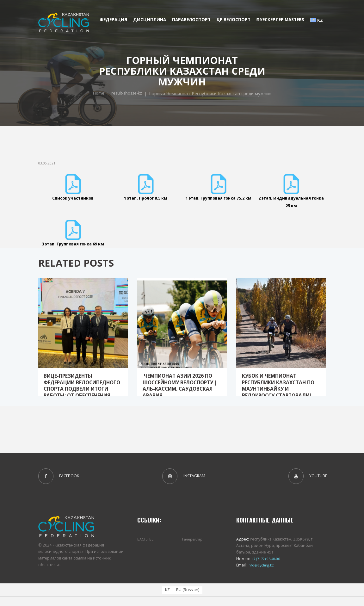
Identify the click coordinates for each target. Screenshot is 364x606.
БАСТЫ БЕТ (148, 549)
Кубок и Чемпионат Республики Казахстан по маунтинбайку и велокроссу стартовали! (277, 399)
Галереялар (193, 549)
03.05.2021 (47, 163)
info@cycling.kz (261, 575)
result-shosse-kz (188, 90)
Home (158, 90)
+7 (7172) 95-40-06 (267, 568)
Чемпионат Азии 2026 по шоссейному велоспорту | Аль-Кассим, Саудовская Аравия (181, 396)
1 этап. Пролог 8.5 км (146, 198)
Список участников (73, 198)
